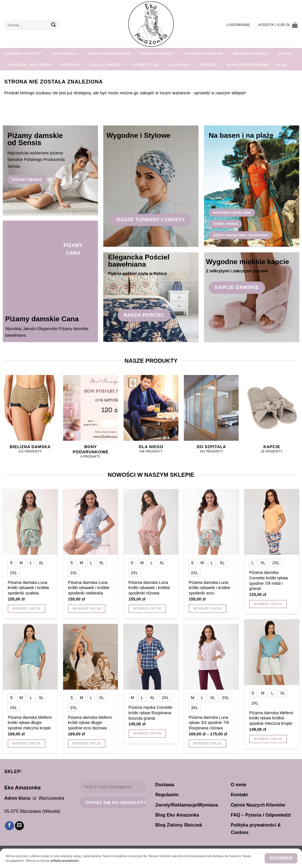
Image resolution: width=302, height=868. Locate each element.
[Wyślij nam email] (19, 826)
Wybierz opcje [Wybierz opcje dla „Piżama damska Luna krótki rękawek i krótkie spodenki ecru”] (208, 608)
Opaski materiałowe (110, 54)
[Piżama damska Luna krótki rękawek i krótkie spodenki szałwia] (30, 522)
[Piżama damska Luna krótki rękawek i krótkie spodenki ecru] (211, 522)
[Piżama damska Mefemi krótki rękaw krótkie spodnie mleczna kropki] (272, 652)
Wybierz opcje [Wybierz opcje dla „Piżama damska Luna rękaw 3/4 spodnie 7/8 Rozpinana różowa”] (208, 743)
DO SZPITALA (66, 54)
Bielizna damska (253, 54)
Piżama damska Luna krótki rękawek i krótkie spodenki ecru (210, 588)
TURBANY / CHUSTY (25, 54)
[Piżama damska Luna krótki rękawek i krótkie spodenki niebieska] (90, 522)
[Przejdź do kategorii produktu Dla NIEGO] (151, 417)
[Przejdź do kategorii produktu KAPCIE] (272, 417)
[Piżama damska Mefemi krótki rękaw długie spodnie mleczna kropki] (30, 657)
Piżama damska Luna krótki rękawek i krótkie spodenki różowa (149, 588)
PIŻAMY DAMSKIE (158, 54)
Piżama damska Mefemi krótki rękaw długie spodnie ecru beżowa (90, 723)
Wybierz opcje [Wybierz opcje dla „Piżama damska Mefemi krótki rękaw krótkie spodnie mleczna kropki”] (268, 739)
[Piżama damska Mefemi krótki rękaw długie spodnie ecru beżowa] (90, 657)
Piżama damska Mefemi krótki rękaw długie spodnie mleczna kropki (30, 723)
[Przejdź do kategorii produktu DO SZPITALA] (212, 417)
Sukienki (72, 65)
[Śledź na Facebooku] (9, 826)
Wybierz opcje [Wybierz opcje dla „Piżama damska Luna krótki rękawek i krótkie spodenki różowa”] (147, 608)
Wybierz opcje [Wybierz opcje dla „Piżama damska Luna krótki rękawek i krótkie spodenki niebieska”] (87, 608)
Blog (281, 65)
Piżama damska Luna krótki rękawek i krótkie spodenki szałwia (29, 588)
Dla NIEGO (182, 65)
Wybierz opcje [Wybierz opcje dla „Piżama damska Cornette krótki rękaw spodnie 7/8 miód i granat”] (268, 604)
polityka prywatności (65, 861)
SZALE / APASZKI (107, 65)
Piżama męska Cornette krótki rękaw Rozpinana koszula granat (150, 713)
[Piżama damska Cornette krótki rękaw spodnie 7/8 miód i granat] (272, 522)
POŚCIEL (211, 65)
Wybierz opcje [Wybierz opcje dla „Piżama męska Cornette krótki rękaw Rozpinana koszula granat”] (147, 733)
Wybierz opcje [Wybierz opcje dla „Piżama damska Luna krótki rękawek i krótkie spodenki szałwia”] (27, 608)
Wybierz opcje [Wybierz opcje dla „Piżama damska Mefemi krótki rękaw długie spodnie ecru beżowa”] (87, 743)
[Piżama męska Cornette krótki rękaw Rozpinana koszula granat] (151, 657)
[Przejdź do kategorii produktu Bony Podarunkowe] (90, 420)
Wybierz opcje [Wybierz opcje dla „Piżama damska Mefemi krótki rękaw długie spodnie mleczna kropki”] (27, 743)
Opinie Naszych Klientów (258, 805)
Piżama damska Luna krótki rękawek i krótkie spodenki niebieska (89, 588)
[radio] (11, 563)
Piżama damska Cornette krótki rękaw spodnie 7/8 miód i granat (269, 580)
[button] (238, 25)
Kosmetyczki (147, 65)
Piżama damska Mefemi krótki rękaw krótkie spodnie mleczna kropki (271, 718)
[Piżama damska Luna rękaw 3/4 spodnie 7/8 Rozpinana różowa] (211, 657)
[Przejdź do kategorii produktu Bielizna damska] (30, 417)
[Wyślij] (53, 25)
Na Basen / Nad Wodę (31, 65)
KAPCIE (285, 54)
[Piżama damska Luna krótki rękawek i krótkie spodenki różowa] (151, 522)
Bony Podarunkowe (248, 65)
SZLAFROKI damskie (205, 54)
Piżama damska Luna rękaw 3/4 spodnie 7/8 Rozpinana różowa (209, 723)
